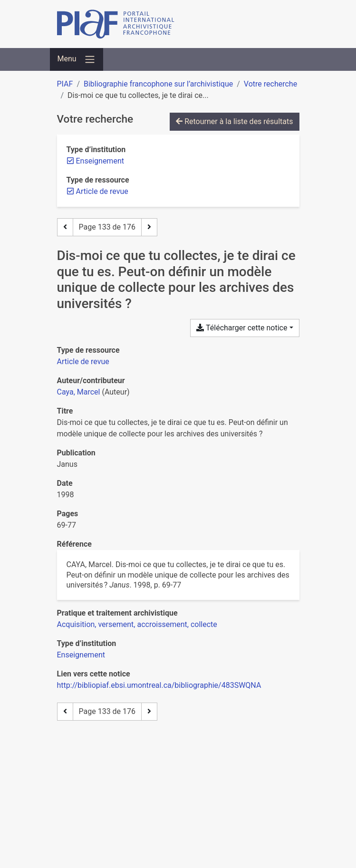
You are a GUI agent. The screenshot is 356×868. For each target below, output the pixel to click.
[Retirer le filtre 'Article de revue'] (102, 191)
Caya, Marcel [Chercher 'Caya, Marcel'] (79, 392)
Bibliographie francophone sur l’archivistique (158, 84)
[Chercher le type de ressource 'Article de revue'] (83, 362)
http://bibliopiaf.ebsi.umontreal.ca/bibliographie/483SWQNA (159, 685)
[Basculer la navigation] (77, 59)
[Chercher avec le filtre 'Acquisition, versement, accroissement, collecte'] (137, 624)
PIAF (65, 84)
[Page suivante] (149, 227)
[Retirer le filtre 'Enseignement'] (100, 161)
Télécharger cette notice (242, 328)
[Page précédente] (65, 227)
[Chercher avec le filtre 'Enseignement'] (81, 655)
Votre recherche (270, 84)
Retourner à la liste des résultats (234, 121)
